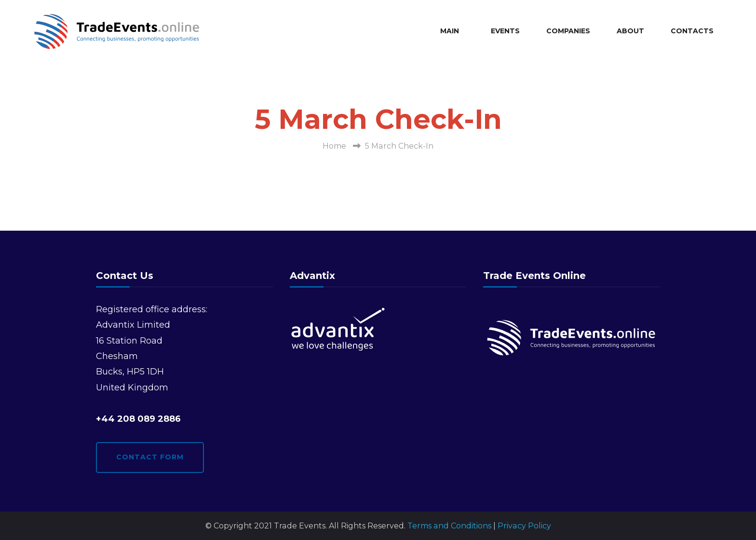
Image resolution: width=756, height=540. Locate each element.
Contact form (150, 457)
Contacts (692, 31)
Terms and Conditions (449, 526)
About (630, 31)
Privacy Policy (524, 526)
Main (450, 31)
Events (505, 31)
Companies (568, 31)
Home (334, 146)
